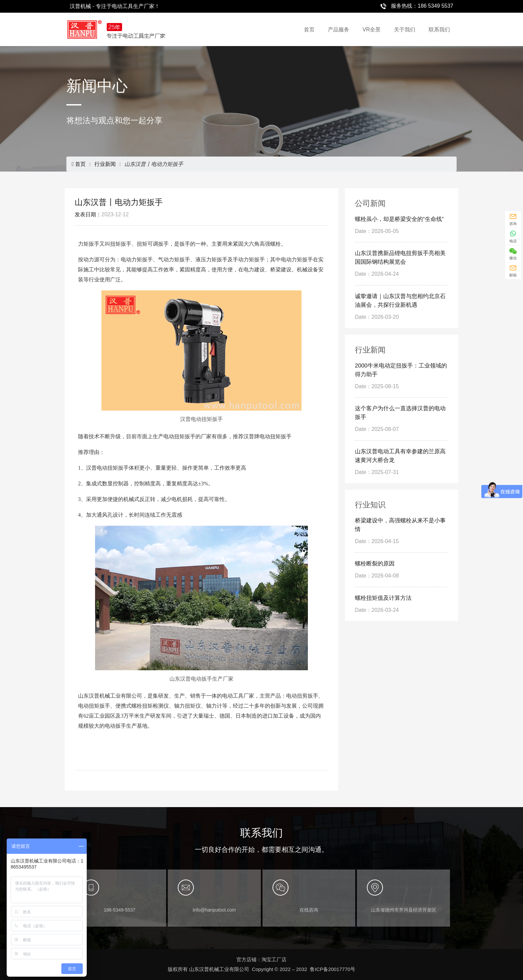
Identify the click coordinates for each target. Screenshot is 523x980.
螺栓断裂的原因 (375, 564)
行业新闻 (105, 164)
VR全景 (372, 30)
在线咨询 (309, 910)
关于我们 (405, 30)
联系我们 (439, 30)
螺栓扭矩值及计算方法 (383, 598)
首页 (309, 30)
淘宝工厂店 (274, 959)
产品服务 (339, 30)
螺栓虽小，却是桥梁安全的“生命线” (399, 219)
